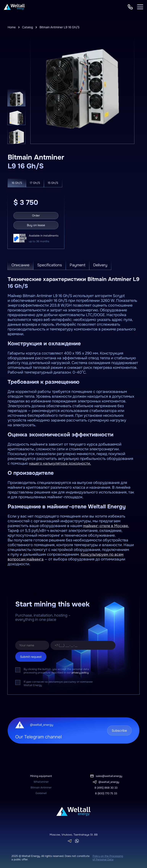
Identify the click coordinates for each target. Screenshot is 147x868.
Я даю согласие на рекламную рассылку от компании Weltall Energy (58, 683)
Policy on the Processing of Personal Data (108, 857)
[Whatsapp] (77, 840)
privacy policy (80, 672)
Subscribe (118, 730)
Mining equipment (41, 775)
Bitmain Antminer (41, 787)
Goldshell (41, 792)
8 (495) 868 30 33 (106, 787)
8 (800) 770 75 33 (106, 793)
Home (12, 27)
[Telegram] (70, 840)
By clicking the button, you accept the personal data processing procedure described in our (56, 670)
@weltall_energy (109, 781)
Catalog (28, 27)
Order (36, 215)
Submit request (31, 656)
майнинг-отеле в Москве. (106, 525)
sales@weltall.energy (109, 775)
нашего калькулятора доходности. (60, 463)
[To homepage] (14, 7)
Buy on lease (36, 224)
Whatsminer (41, 781)
